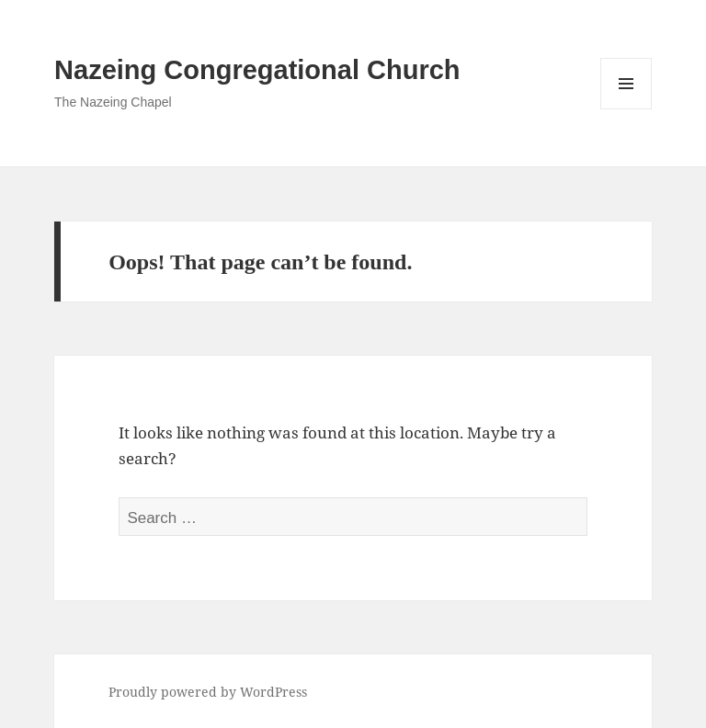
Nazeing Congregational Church (257, 70)
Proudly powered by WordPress (208, 692)
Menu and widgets (626, 109)
